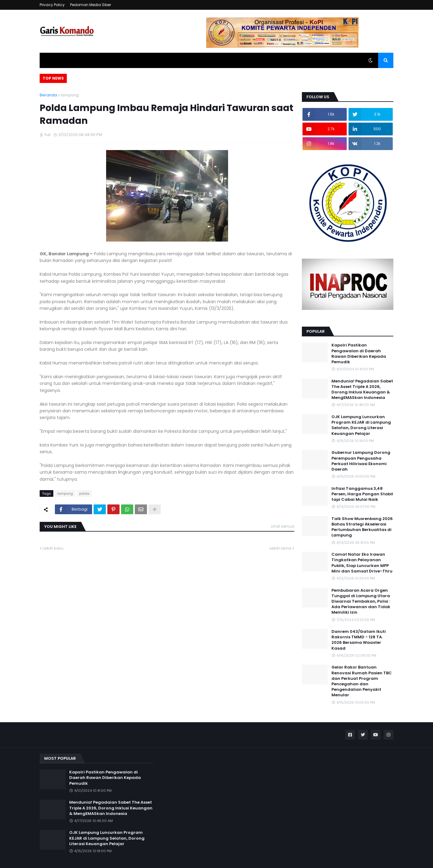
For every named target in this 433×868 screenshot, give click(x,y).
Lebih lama (280, 548)
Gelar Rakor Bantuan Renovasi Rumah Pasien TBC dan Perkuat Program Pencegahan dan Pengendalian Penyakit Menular (362, 681)
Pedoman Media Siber (91, 5)
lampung (70, 95)
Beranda (48, 95)
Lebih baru (53, 548)
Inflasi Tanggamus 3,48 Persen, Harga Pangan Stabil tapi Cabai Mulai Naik (362, 494)
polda (84, 493)
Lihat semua (283, 526)
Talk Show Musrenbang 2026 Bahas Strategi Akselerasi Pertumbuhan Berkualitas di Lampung (362, 527)
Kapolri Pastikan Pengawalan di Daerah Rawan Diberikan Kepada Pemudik (359, 354)
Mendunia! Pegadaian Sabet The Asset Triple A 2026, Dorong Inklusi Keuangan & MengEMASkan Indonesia (362, 390)
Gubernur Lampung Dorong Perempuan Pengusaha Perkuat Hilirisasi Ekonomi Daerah (361, 461)
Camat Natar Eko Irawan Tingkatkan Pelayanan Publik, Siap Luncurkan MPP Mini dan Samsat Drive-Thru (362, 563)
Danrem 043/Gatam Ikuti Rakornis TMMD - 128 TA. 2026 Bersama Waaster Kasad (359, 640)
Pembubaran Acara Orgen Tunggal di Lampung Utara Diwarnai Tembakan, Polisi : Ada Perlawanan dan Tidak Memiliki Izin (361, 602)
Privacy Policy (52, 5)
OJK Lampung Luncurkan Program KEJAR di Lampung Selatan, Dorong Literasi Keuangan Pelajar (361, 425)
